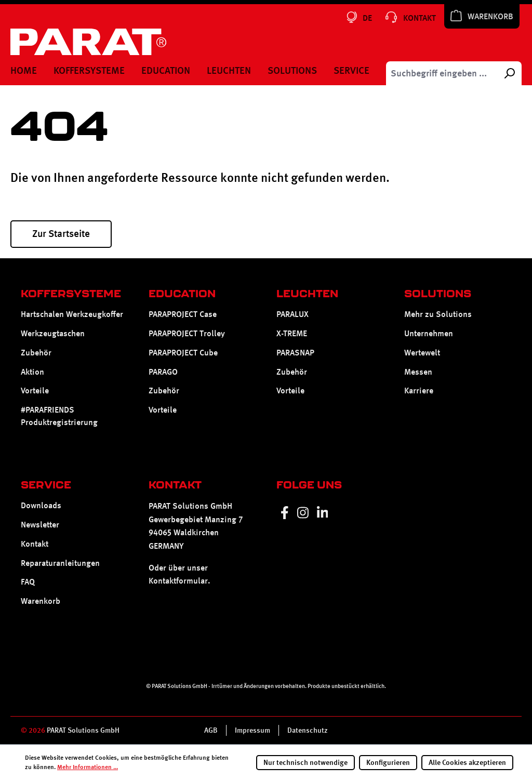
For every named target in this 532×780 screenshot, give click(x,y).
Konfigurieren (388, 762)
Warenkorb (41, 601)
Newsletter (40, 525)
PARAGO (163, 372)
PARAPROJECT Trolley (187, 333)
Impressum (252, 730)
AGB (211, 730)
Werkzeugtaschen (53, 333)
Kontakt (35, 544)
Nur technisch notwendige (305, 762)
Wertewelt (422, 353)
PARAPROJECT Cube (183, 353)
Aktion (32, 372)
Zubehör (36, 353)
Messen (418, 372)
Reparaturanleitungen (60, 563)
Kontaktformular (178, 581)
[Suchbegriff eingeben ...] (442, 73)
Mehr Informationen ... (88, 767)
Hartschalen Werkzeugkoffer (72, 314)
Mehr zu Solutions (438, 314)
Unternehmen (429, 333)
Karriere (419, 391)
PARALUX (292, 314)
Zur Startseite (61, 234)
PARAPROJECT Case (183, 314)
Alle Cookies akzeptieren (467, 762)
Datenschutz (308, 730)
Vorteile (35, 391)
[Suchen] (509, 73)
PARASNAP (295, 353)
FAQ (28, 582)
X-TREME (292, 333)
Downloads (41, 505)
